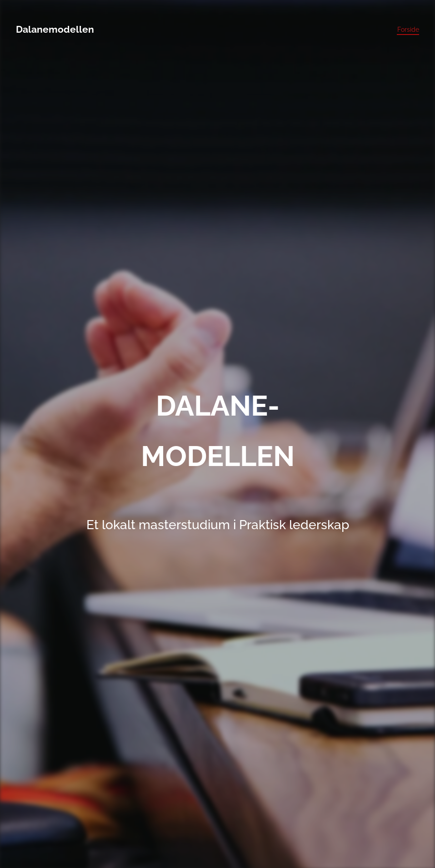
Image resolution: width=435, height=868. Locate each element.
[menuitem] (406, 30)
